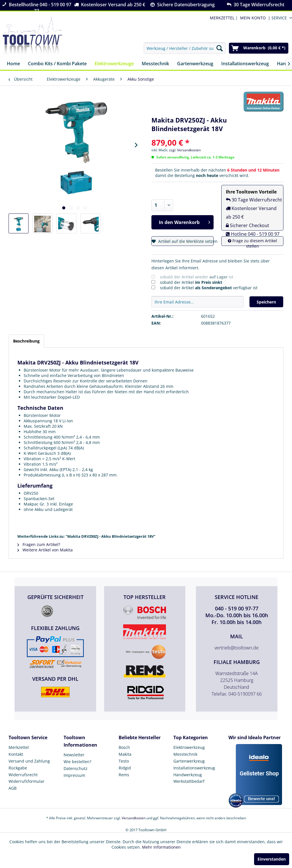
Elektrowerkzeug (189, 747)
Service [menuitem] (279, 18)
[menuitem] (254, 18)
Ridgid (125, 768)
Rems (124, 775)
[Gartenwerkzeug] (195, 64)
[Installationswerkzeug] (245, 64)
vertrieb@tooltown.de (237, 648)
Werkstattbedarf (189, 781)
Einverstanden (272, 859)
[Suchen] (220, 48)
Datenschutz (76, 768)
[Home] (13, 64)
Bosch (124, 747)
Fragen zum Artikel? (39, 544)
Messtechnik (185, 754)
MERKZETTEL (222, 18)
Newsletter (74, 755)
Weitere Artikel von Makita (45, 550)
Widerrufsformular (27, 781)
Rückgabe (18, 768)
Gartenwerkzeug (189, 761)
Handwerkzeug (188, 775)
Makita (125, 754)
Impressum (74, 775)
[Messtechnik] (155, 64)
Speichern (266, 302)
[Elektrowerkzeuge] (114, 64)
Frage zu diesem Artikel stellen (253, 243)
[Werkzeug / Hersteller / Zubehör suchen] (185, 48)
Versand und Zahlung (29, 761)
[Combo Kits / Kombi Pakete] (57, 64)
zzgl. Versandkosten (185, 150)
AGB (13, 788)
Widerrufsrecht (23, 775)
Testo (124, 761)
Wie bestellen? (77, 762)
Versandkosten (134, 818)
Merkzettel (19, 747)
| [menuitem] (223, 18)
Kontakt (16, 754)
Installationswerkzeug (194, 768)
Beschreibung (26, 341)
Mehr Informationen (161, 847)
